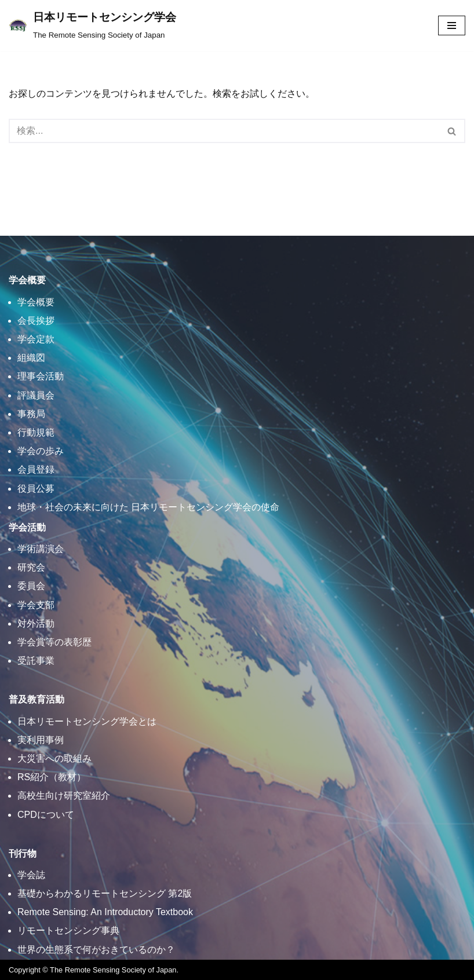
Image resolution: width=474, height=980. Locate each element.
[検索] (224, 131)
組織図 (31, 358)
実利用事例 (41, 740)
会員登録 (36, 469)
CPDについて (46, 815)
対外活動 (36, 624)
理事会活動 (41, 376)
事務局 (31, 414)
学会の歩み (41, 451)
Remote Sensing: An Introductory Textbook (105, 912)
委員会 (31, 586)
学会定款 (36, 339)
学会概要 (36, 302)
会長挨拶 (36, 321)
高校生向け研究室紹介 (64, 796)
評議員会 (36, 395)
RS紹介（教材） (52, 777)
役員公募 (36, 489)
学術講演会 (41, 549)
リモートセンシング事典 (68, 930)
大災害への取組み (54, 758)
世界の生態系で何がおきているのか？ (96, 950)
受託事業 (36, 661)
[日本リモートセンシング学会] (92, 25)
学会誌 (31, 875)
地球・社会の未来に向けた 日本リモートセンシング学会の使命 (148, 507)
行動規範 (36, 432)
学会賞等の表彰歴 (54, 642)
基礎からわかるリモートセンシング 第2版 (105, 893)
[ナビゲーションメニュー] (452, 25)
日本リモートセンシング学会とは (87, 721)
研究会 (31, 567)
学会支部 (36, 605)
